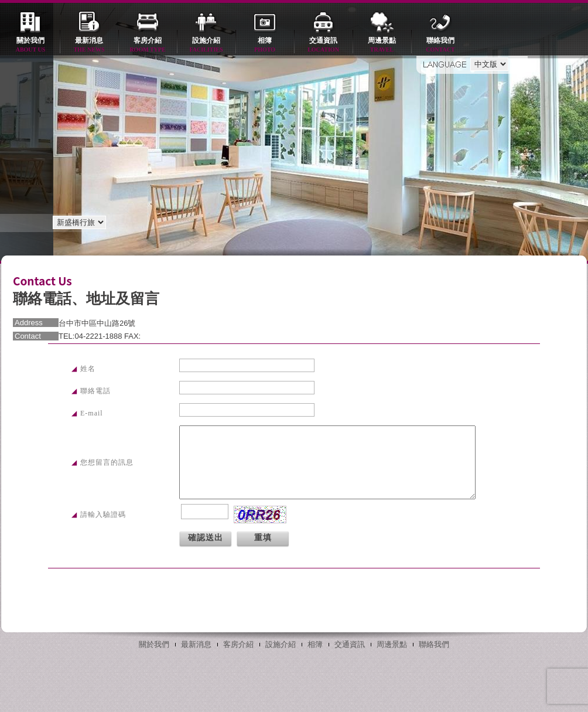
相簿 (265, 45)
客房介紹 (148, 45)
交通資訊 (323, 45)
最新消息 (89, 45)
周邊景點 (382, 45)
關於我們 (30, 45)
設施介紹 (206, 45)
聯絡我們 (440, 45)
